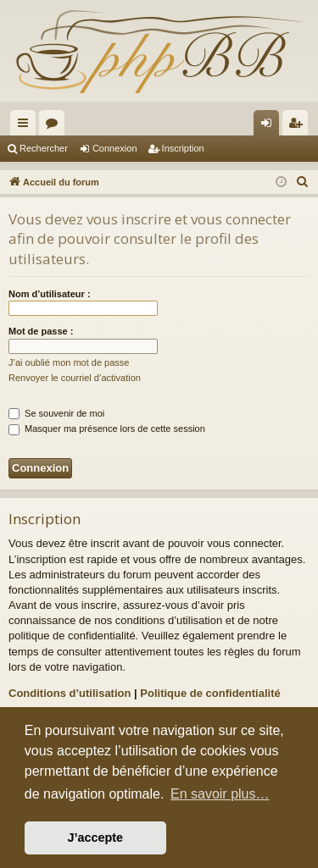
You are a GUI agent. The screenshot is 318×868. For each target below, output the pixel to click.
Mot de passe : (41, 331)
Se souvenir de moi (56, 413)
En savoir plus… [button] (220, 794)
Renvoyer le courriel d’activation (75, 378)
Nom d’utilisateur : (50, 294)
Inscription (183, 148)
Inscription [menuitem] (299, 126)
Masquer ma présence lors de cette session (107, 428)
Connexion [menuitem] (270, 126)
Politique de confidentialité (210, 693)
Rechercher (44, 148)
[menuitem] (303, 182)
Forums (55, 126)
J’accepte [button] (96, 838)
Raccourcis (26, 126)
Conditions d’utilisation (70, 693)
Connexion (115, 148)
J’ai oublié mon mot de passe (69, 362)
